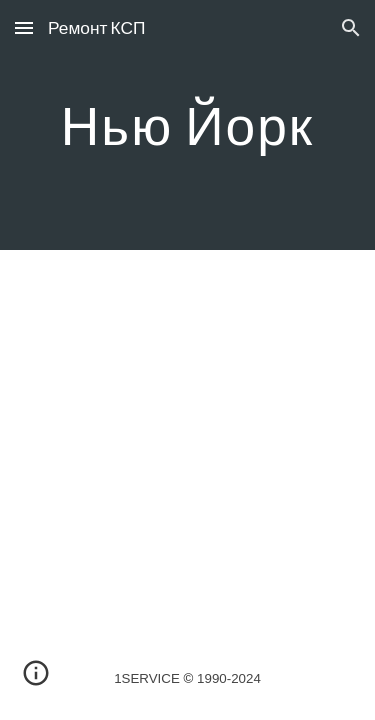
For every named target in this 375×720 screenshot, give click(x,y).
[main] (188, 124)
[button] (24, 27)
